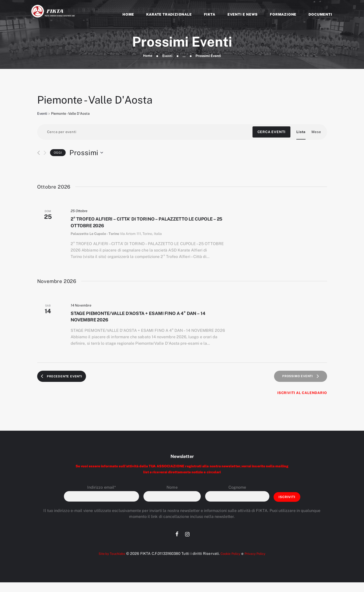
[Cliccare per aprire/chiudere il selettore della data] (86, 153)
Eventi (168, 56)
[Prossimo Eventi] (45, 153)
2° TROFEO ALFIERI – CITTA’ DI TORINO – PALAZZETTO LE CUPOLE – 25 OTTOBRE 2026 (148, 225)
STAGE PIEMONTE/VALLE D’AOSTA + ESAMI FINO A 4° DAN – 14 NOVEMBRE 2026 (147, 323)
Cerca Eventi (272, 132)
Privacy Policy (259, 563)
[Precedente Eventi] (39, 153)
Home (147, 56)
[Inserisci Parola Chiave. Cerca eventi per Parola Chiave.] (145, 132)
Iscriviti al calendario (302, 402)
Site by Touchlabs (108, 563)
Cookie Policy (231, 563)
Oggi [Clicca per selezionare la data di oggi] (58, 153)
